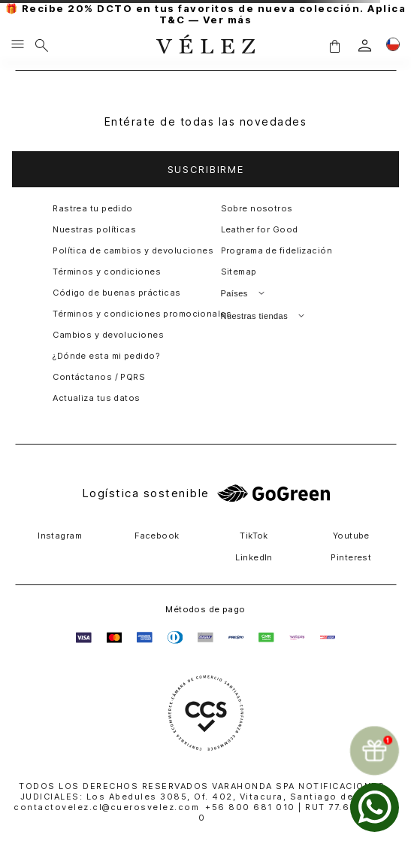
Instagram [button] (60, 536)
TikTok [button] (254, 536)
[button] (334, 46)
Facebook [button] (157, 536)
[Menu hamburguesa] (18, 45)
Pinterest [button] (351, 557)
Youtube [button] (351, 536)
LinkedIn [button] (254, 557)
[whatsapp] (375, 807)
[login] (365, 46)
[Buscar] (42, 45)
